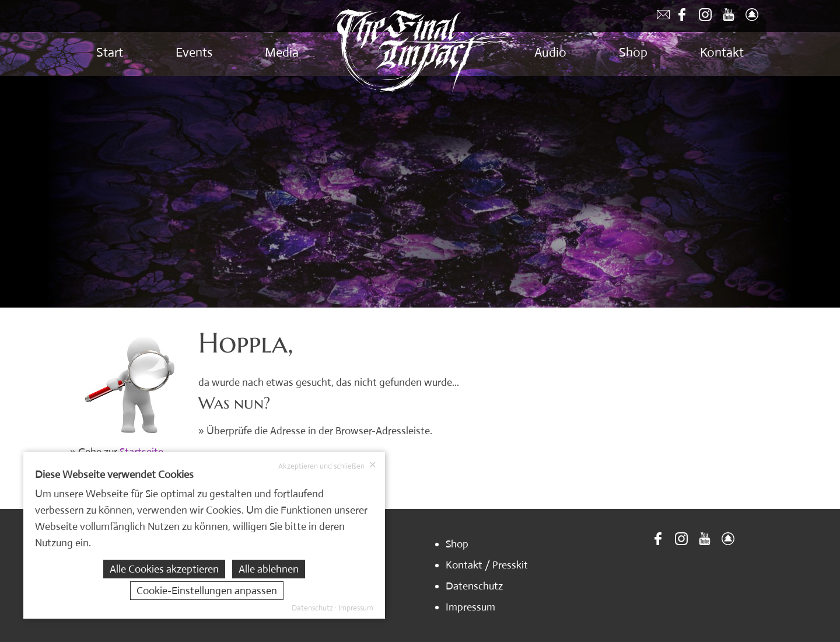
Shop (633, 52)
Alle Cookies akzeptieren (164, 569)
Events (194, 52)
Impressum (470, 607)
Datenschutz (474, 586)
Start (110, 52)
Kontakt (722, 52)
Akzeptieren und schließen (327, 466)
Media (282, 52)
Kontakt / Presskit (487, 565)
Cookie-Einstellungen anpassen (207, 591)
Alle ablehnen (269, 569)
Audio (550, 52)
